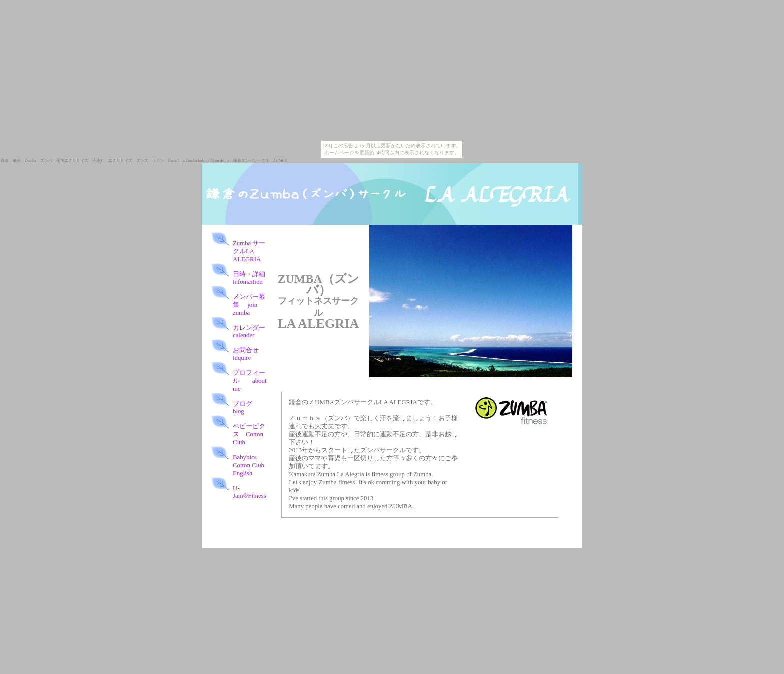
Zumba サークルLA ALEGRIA (249, 251)
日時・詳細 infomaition (252, 278)
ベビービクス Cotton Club (249, 434)
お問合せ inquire (250, 354)
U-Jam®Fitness (250, 492)
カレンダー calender (249, 332)
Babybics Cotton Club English (252, 465)
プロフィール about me (250, 381)
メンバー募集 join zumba (249, 305)
